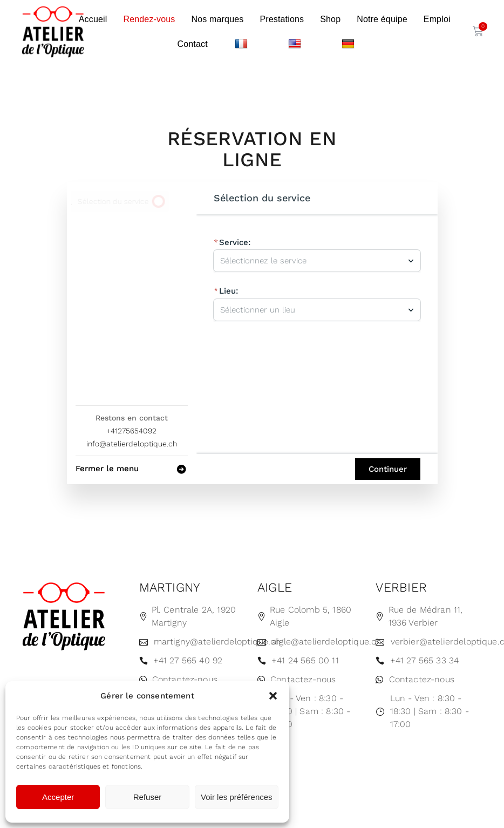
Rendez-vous (149, 19)
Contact (192, 44)
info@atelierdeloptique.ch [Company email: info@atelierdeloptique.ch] (132, 444)
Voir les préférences (237, 797)
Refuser (148, 797)
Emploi (437, 19)
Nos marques (218, 19)
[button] (273, 696)
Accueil (93, 19)
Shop (330, 19)
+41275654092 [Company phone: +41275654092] (131, 431)
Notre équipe (382, 19)
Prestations (282, 19)
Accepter (58, 797)
